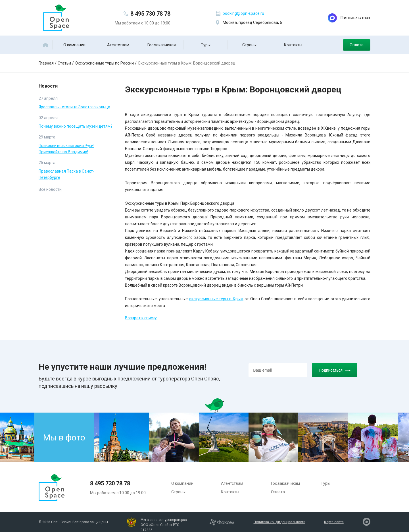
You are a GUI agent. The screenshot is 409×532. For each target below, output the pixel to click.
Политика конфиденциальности (279, 522)
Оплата (357, 45)
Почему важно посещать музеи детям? (76, 126)
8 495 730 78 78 (150, 14)
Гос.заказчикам (162, 45)
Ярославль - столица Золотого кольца (74, 107)
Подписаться (335, 370)
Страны (249, 45)
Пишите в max (349, 18)
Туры (206, 45)
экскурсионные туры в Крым (216, 299)
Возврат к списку (141, 318)
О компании (74, 45)
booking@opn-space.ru (243, 13)
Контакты (293, 45)
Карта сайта (334, 522)
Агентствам (118, 45)
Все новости (50, 189)
